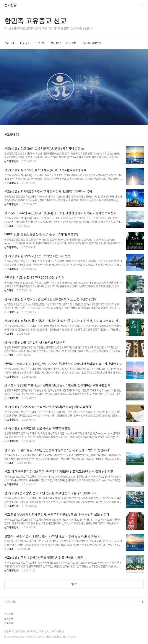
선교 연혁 (40, 43)
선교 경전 (71, 43)
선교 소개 (9, 43)
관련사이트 (10, 602)
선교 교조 (25, 43)
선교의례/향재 (11, 161)
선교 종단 (56, 43)
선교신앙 (10, 5)
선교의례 (9, 226)
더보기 (74, 584)
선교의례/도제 (11, 398)
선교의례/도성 (11, 247)
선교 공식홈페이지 (91, 43)
